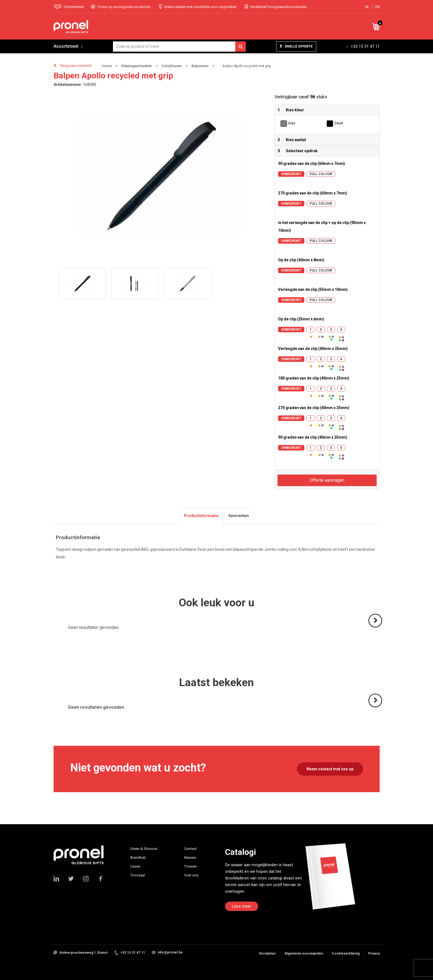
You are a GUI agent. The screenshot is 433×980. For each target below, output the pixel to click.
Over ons (191, 875)
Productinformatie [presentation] (201, 516)
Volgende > (376, 627)
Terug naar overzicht (76, 66)
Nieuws (190, 857)
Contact (190, 849)
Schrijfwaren (172, 66)
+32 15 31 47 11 (365, 46)
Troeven (191, 866)
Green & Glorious (144, 849)
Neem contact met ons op (330, 769)
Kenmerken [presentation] (239, 516)
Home (107, 66)
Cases (135, 866)
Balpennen (200, 66)
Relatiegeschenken (137, 66)
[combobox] (179, 47)
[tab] (201, 516)
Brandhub (138, 857)
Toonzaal (138, 875)
